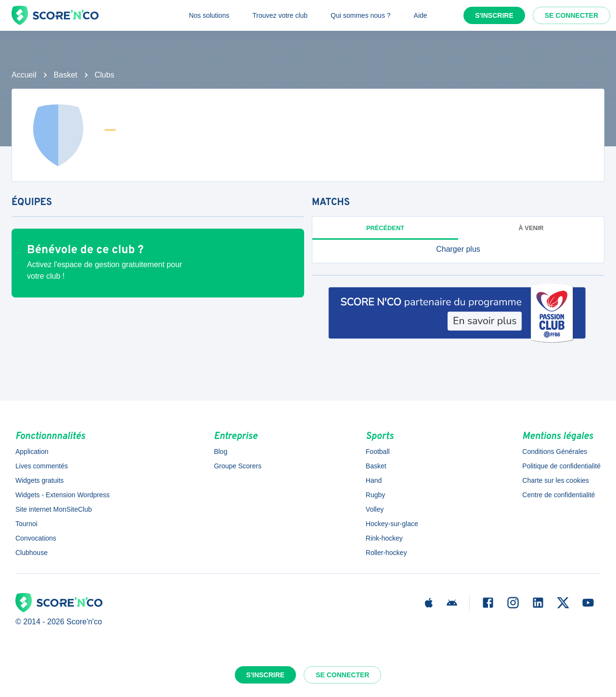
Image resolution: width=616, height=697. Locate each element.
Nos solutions (209, 15)
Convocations (36, 538)
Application (32, 452)
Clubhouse (32, 553)
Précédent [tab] (385, 228)
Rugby (375, 495)
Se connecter (571, 15)
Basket (66, 75)
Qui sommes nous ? (361, 15)
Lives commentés (42, 466)
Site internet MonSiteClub (54, 509)
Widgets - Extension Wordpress (63, 495)
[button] (458, 249)
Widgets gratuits (39, 480)
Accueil (24, 75)
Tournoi (26, 524)
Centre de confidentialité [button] (558, 495)
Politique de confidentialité (561, 466)
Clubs (105, 75)
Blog (220, 452)
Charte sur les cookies (556, 480)
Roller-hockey (386, 553)
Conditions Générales (555, 452)
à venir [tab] (531, 228)
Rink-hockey (384, 538)
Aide (421, 15)
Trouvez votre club (280, 15)
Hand (374, 480)
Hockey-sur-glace (392, 524)
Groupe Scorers (237, 466)
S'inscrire (494, 15)
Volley (375, 509)
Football (378, 452)
